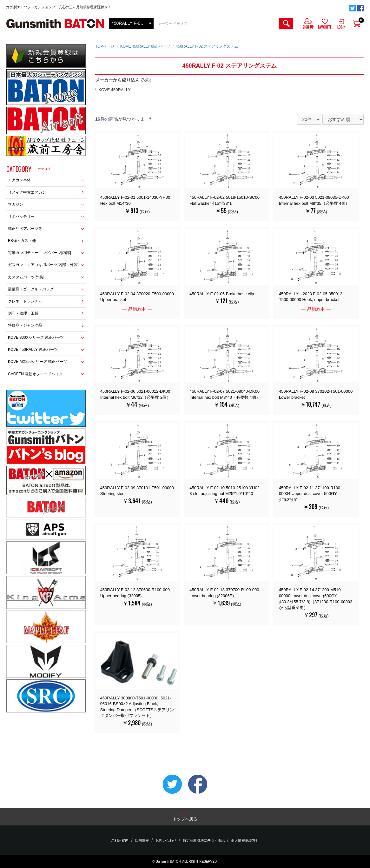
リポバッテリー (21, 217)
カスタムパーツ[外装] (26, 277)
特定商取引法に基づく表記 (201, 841)
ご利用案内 (125, 841)
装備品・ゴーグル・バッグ (31, 289)
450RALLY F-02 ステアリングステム (207, 46)
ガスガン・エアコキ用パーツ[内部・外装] (43, 265)
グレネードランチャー (27, 301)
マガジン (16, 204)
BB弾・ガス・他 (22, 241)
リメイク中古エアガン (27, 192)
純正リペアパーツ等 (25, 229)
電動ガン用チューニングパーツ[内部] (40, 253)
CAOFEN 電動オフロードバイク (35, 374)
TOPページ (105, 46)
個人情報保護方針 (240, 841)
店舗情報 (144, 841)
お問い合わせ (166, 841)
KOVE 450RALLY (115, 90)
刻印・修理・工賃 (23, 313)
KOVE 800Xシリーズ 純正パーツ (36, 337)
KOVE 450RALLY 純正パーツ (33, 350)
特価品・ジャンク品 (25, 325)
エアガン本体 (19, 180)
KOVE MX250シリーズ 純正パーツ (37, 362)
